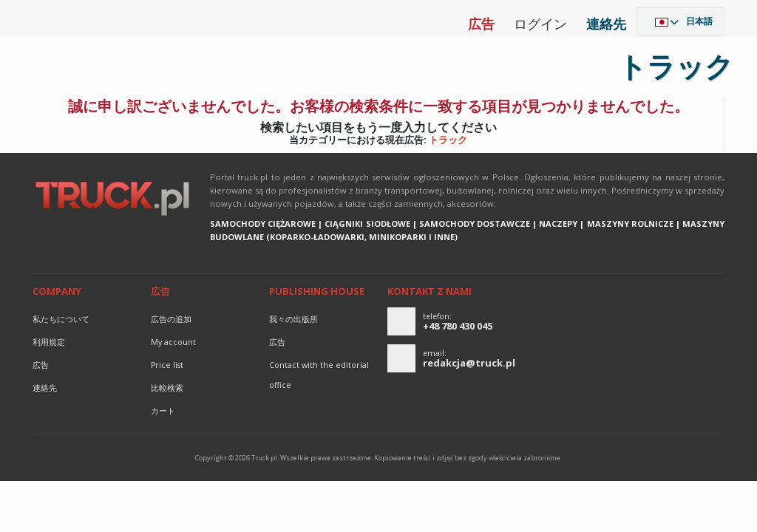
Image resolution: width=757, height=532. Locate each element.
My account (173, 342)
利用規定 (49, 342)
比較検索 (167, 388)
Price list (167, 365)
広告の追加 (171, 319)
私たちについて (61, 319)
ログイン (540, 24)
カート (163, 411)
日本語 (699, 21)
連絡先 (606, 24)
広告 (481, 24)
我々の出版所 (293, 319)
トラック (448, 140)
